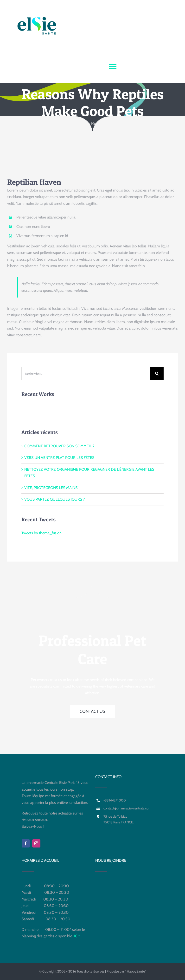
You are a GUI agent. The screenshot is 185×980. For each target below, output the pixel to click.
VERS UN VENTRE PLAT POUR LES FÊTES (59, 458)
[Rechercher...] (86, 374)
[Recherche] (157, 374)
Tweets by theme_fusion (41, 533)
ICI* (77, 936)
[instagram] (36, 843)
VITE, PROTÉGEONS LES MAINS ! (52, 488)
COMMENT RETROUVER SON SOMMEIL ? (59, 446)
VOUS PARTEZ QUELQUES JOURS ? (54, 499)
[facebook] (26, 843)
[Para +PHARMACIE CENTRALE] (92, 41)
